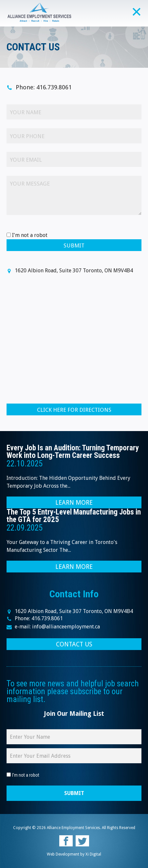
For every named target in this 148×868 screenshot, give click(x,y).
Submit (74, 245)
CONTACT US (74, 644)
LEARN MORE (74, 503)
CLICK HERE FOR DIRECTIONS (74, 410)
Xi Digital (93, 854)
